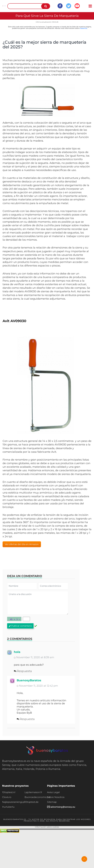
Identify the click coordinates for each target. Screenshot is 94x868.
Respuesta (23, 671)
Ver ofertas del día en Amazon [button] (22, 544)
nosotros (84, 28)
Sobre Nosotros (56, 797)
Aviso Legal (53, 792)
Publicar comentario (20, 626)
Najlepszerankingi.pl (13, 802)
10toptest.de (32, 802)
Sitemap (52, 802)
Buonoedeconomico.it (36, 797)
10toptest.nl (9, 792)
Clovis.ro (7, 797)
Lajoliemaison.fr (33, 792)
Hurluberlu (8, 807)
